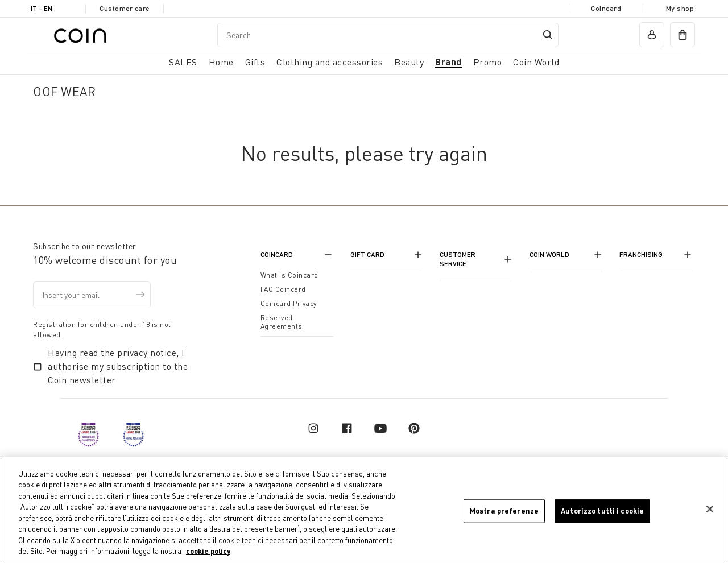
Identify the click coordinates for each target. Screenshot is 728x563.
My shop (680, 8)
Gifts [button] (255, 62)
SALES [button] (183, 62)
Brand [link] (448, 62)
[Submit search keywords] (548, 35)
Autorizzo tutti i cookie (602, 511)
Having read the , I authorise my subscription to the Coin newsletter (118, 366)
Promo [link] (488, 62)
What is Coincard (289, 275)
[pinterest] (414, 428)
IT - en (42, 8)
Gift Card (367, 254)
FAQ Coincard (283, 289)
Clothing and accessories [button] (330, 62)
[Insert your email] (92, 295)
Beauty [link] (409, 62)
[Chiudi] (710, 510)
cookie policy (208, 552)
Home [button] (221, 62)
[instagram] (313, 428)
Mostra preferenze (504, 511)
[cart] (682, 35)
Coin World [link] (536, 62)
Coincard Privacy (289, 303)
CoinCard (277, 254)
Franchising (641, 254)
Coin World (549, 254)
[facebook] (347, 428)
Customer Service (458, 259)
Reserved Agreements (282, 322)
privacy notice (147, 353)
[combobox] (388, 35)
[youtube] (380, 428)
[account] (652, 35)
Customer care (125, 8)
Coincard (606, 8)
